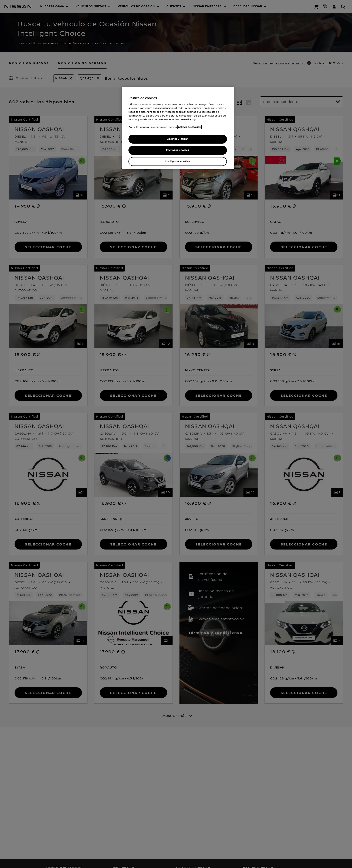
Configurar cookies (177, 161)
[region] (178, 128)
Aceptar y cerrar (178, 139)
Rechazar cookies (178, 150)
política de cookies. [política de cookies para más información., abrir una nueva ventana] (190, 127)
